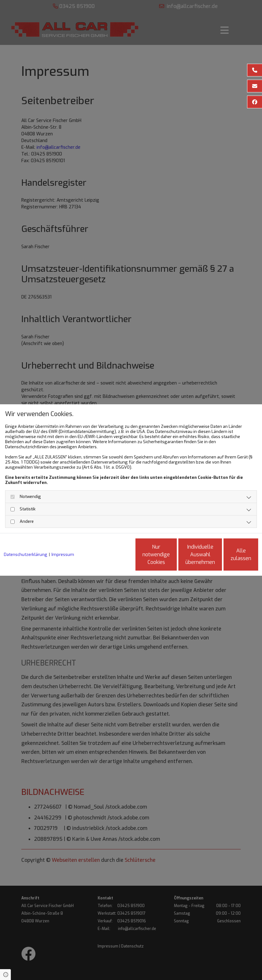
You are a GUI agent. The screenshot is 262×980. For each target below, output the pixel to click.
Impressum (63, 538)
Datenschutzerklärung (26, 538)
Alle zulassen (229, 557)
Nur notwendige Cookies (108, 557)
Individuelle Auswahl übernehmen (168, 557)
